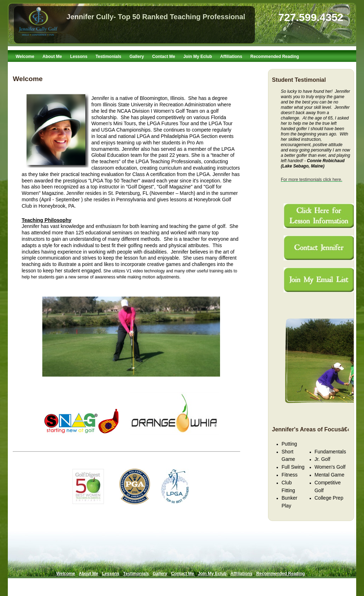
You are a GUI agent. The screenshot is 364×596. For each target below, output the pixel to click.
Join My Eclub (198, 57)
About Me (52, 57)
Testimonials (108, 57)
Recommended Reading (275, 57)
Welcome (25, 57)
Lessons (79, 57)
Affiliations (231, 57)
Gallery (137, 57)
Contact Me (164, 57)
